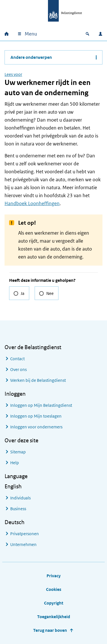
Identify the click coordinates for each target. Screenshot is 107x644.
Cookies (54, 589)
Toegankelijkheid (54, 617)
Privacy (54, 576)
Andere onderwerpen (31, 57)
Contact (17, 359)
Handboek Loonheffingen (32, 203)
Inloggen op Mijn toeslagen (36, 416)
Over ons (18, 369)
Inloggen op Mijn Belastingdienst (41, 405)
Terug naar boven (50, 630)
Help (15, 463)
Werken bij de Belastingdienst (38, 380)
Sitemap (18, 452)
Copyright (54, 603)
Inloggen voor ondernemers (36, 427)
